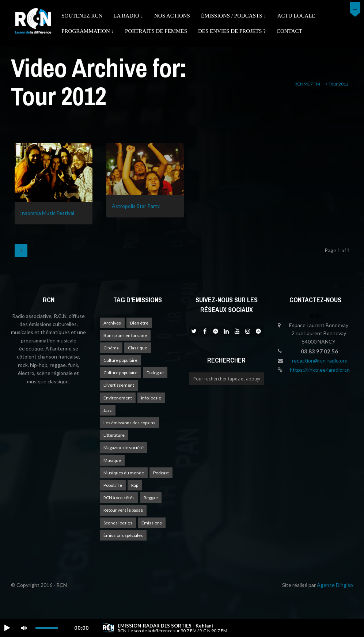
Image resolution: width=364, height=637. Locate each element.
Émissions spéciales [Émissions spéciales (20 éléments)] (123, 535)
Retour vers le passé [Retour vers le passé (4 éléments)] (123, 510)
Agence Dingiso (335, 585)
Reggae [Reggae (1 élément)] (151, 498)
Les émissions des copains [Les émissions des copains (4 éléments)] (129, 423)
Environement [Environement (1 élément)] (118, 398)
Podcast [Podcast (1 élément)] (161, 473)
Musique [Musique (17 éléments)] (112, 460)
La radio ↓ (128, 16)
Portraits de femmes (156, 31)
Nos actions (172, 16)
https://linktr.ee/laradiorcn (320, 370)
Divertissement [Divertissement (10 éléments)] (119, 385)
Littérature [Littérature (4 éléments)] (114, 435)
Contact (289, 31)
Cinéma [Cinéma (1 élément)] (111, 348)
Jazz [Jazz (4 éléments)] (108, 410)
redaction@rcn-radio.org (320, 361)
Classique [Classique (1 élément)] (138, 348)
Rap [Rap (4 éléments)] (135, 485)
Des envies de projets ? (232, 31)
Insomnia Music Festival (47, 213)
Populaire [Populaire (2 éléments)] (113, 485)
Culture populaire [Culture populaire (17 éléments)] (120, 360)
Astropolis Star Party (136, 206)
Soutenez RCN (82, 16)
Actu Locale (296, 16)
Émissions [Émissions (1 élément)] (152, 523)
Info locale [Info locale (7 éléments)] (151, 398)
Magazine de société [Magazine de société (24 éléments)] (124, 448)
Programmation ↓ (88, 31)
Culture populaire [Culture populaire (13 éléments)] (120, 373)
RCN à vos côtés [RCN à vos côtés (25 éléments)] (119, 498)
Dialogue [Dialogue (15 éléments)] (155, 373)
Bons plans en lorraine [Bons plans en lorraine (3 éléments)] (125, 335)
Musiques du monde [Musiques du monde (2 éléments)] (124, 473)
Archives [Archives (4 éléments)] (112, 323)
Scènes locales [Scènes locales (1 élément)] (118, 523)
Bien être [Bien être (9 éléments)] (139, 323)
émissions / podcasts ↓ (234, 16)
